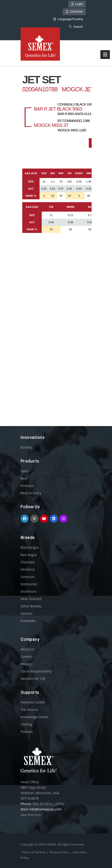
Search (76, 27)
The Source (29, 710)
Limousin (28, 577)
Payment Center (33, 702)
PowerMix (28, 621)
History (26, 664)
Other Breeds (31, 606)
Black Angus (30, 547)
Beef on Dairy (31, 493)
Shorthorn (29, 591)
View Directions (31, 815)
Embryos (27, 486)
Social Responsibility (36, 671)
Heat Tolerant (31, 599)
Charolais (28, 562)
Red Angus (29, 555)
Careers (27, 657)
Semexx (27, 613)
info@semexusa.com (45, 809)
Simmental (29, 584)
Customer (74, 11)
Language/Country (68, 19)
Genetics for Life (33, 679)
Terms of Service (34, 852)
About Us (28, 649)
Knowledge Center (35, 717)
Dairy (25, 471)
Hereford (28, 569)
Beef (24, 478)
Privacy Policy (59, 852)
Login (77, 4)
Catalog (26, 724)
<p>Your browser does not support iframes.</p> (56, 238)
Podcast (27, 732)
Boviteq (26, 447)
